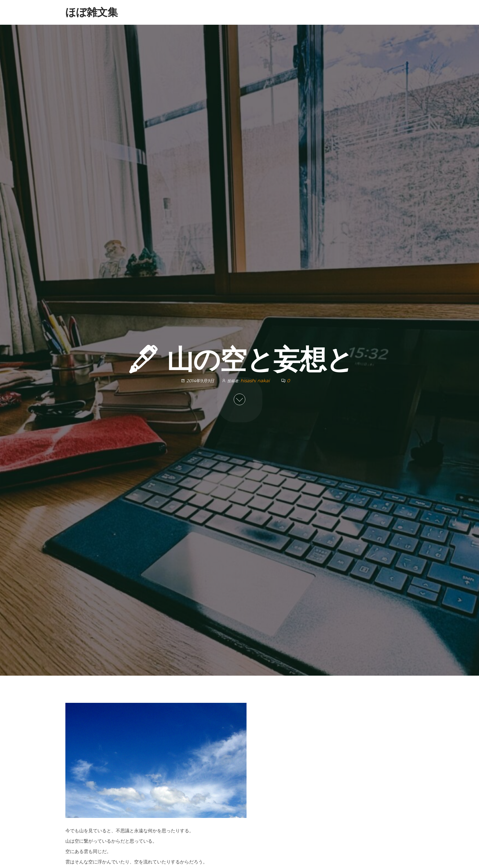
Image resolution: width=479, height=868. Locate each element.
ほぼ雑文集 (92, 12)
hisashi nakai (256, 381)
